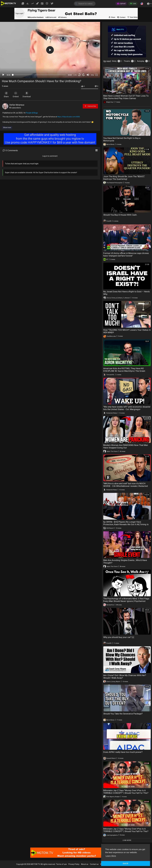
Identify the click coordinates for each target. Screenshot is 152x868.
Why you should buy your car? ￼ (119, 637)
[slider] (39, 75)
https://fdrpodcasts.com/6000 (68, 117)
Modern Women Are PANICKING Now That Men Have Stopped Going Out (126, 446)
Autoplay (141, 61)
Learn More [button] (111, 856)
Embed (17, 95)
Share (7, 95)
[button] (142, 4)
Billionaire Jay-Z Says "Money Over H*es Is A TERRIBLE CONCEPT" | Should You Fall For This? (126, 792)
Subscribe (90, 106)
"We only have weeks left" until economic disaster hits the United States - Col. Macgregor (127, 408)
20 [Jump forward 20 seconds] (84, 75)
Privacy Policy (74, 864)
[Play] (3, 75)
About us (85, 864)
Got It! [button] (126, 863)
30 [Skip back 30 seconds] (79, 75)
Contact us (94, 864)
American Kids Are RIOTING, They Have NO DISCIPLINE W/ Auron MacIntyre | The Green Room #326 (124, 371)
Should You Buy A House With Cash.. (120, 215)
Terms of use (61, 864)
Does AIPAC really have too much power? (123, 752)
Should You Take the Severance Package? (123, 714)
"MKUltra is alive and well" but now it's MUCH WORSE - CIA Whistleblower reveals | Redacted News (126, 486)
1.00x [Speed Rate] (75, 75)
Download (29, 95)
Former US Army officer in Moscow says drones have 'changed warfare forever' (126, 254)
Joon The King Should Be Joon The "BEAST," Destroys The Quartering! (124, 178)
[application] (50, 50)
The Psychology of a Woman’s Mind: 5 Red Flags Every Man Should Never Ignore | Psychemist (126, 600)
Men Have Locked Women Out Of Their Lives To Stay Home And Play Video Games (126, 97)
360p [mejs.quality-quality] (92, 75)
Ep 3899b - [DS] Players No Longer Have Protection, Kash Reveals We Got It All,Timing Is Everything (126, 524)
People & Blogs (32, 113)
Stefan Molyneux (17, 105)
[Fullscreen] (97, 75)
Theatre (127, 61)
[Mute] (88, 75)
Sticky (114, 61)
